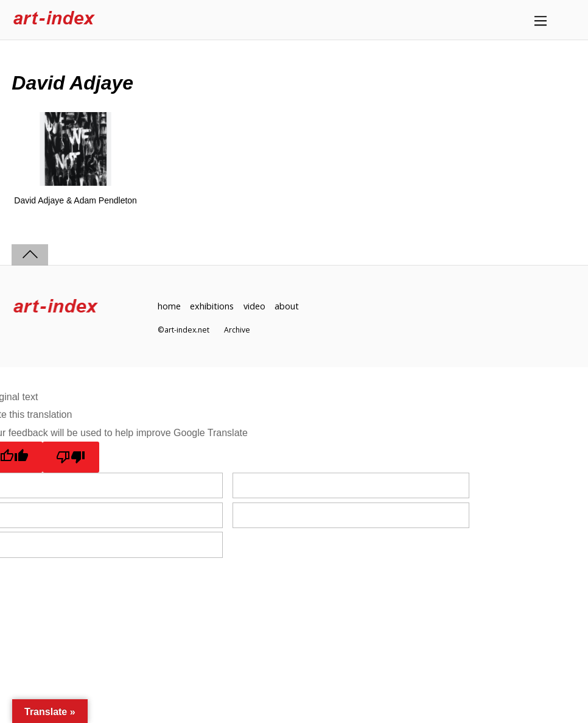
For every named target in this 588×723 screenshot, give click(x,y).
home (169, 306)
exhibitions (212, 306)
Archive (237, 330)
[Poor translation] (71, 457)
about (287, 306)
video (254, 306)
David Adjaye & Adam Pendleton (75, 200)
